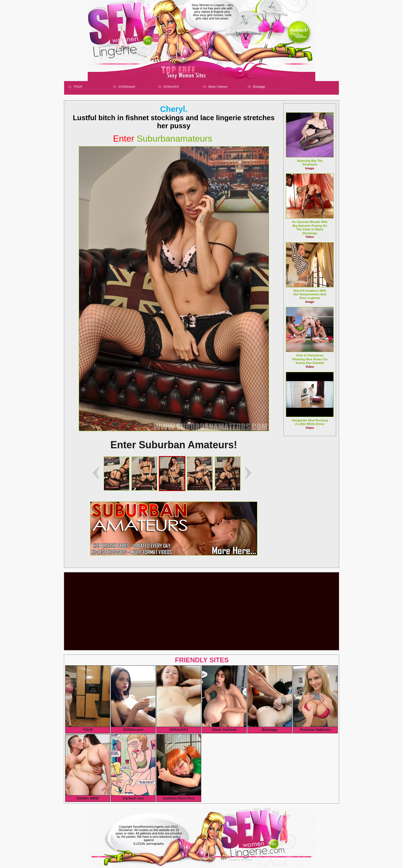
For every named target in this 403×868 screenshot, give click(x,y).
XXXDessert (127, 87)
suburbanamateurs (163, 139)
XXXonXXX (171, 87)
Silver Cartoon (218, 87)
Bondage (259, 87)
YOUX (78, 87)
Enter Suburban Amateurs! (174, 445)
